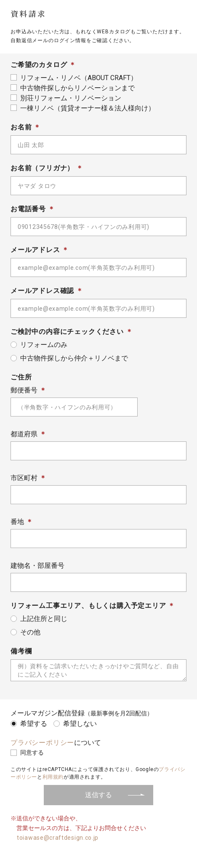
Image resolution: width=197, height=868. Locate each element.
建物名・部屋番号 (37, 566)
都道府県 (24, 434)
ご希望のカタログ (39, 65)
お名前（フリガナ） (42, 168)
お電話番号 (28, 209)
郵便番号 (24, 390)
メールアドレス (35, 250)
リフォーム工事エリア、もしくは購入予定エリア (88, 606)
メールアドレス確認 (42, 291)
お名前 (21, 127)
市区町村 (24, 478)
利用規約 (53, 777)
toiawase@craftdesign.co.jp (58, 838)
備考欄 (21, 651)
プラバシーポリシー (42, 743)
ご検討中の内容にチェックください (67, 332)
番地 (17, 522)
